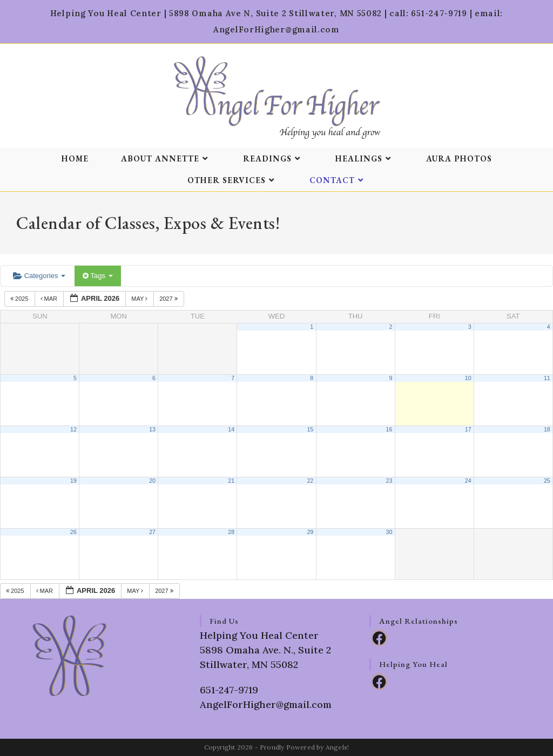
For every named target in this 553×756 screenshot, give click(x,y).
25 (547, 481)
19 (73, 481)
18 (547, 429)
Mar (50, 299)
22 (310, 481)
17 (468, 429)
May (140, 299)
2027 (169, 299)
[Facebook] (379, 638)
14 (231, 429)
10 (468, 378)
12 (73, 429)
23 (389, 481)
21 (231, 481)
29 (310, 532)
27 (152, 532)
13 (152, 429)
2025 (20, 299)
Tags (97, 276)
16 (389, 429)
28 (231, 532)
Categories (39, 276)
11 (547, 378)
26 (73, 532)
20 (152, 481)
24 (468, 481)
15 (310, 429)
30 (389, 532)
